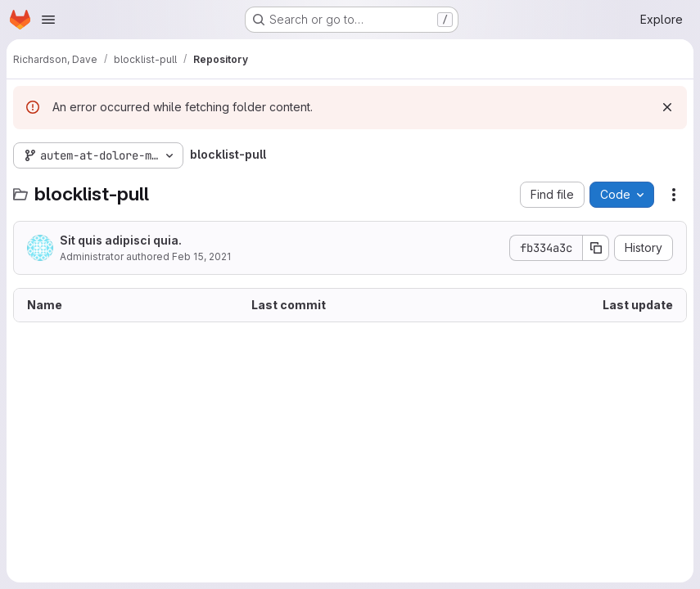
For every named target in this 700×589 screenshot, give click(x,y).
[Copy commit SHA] (596, 248)
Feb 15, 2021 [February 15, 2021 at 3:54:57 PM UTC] (201, 256)
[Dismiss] (667, 107)
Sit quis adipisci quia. (121, 240)
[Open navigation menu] (48, 20)
